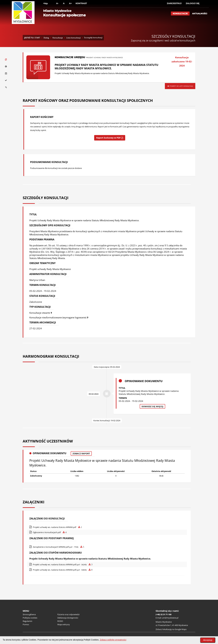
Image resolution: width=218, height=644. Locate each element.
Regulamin (27, 621)
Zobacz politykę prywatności (113, 640)
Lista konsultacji (73, 38)
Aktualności (200, 14)
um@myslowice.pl (170, 618)
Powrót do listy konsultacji (180, 86)
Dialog (46, 38)
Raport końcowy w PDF (110, 138)
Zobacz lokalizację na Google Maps (171, 629)
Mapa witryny (64, 624)
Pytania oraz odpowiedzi (68, 614)
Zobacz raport (81, 453)
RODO (60, 621)
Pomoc (26, 624)
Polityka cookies (30, 618)
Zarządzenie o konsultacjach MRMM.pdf (57, 547)
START (37, 38)
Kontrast (81, 3)
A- (57, 3)
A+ (70, 3)
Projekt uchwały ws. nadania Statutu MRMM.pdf (56, 527)
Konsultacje (180, 14)
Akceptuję (208, 640)
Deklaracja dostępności (68, 618)
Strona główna (29, 614)
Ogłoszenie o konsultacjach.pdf (48, 532)
